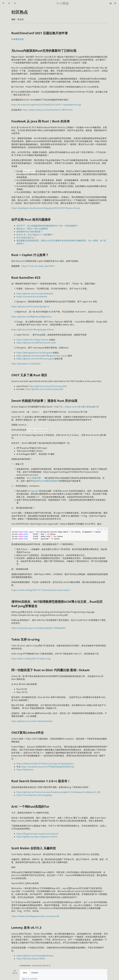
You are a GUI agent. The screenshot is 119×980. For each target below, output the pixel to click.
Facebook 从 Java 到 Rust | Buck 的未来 (41, 121)
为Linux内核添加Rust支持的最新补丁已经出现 (44, 51)
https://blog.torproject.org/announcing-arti (38, 834)
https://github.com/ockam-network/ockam (32, 721)
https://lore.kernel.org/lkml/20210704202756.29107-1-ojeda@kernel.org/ (46, 105)
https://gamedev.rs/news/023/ (26, 364)
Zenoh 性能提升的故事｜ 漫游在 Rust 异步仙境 (44, 401)
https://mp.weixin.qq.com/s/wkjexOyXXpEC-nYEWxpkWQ (38, 628)
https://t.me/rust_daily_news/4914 (38, 266)
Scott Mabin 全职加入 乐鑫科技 (34, 848)
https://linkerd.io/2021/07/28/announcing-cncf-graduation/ (45, 764)
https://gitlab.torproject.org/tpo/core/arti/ (37, 837)
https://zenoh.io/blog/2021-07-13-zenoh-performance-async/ (41, 590)
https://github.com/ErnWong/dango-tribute (32, 330)
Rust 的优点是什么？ (26, 238)
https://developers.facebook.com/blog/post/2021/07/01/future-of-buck (46, 208)
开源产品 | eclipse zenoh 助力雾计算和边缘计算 (77, 407)
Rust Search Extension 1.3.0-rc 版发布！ (41, 781)
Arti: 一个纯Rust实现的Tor (30, 806)
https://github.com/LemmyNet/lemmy (35, 956)
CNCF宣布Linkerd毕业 (27, 733)
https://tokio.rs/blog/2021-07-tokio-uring (31, 659)
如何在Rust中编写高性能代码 (46, 481)
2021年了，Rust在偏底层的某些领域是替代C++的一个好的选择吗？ (47, 226)
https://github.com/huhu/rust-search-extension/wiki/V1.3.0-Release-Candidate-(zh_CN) (58, 792)
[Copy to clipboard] (99, 529)
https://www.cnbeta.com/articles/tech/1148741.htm (48, 110)
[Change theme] (9, 3)
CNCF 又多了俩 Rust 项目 (29, 375)
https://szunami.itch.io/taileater (32, 297)
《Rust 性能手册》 (34, 478)
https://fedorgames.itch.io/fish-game (34, 353)
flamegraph (33, 491)
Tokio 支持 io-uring (25, 639)
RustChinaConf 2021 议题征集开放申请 (39, 33)
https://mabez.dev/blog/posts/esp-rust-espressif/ (35, 916)
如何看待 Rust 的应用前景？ (29, 232)
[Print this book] (111, 3)
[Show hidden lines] (105, 529)
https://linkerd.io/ (25, 770)
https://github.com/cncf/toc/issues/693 (48, 386)
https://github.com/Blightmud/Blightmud (31, 317)
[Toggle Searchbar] (15, 3)
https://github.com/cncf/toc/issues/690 (44, 389)
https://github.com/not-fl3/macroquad (35, 359)
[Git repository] (115, 3)
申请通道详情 (17, 39)
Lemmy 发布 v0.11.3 (26, 928)
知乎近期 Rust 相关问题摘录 (31, 219)
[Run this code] (102, 529)
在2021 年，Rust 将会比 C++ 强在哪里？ (35, 235)
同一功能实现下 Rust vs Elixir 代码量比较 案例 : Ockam (50, 670)
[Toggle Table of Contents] (3, 3)
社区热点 (20, 12)
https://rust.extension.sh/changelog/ (34, 795)
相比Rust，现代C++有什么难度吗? (32, 229)
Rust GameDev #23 (26, 277)
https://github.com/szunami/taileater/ (35, 294)
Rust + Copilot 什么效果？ (30, 255)
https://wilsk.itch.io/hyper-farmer (32, 340)
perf (38, 497)
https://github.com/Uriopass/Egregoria (30, 307)
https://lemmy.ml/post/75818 (31, 959)
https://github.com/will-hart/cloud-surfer (36, 343)
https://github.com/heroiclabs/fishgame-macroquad (42, 356)
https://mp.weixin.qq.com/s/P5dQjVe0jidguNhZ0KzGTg (48, 767)
